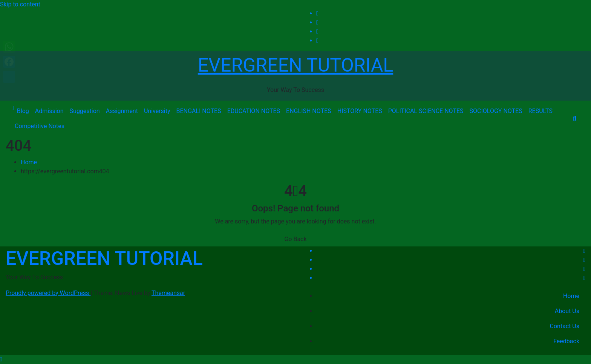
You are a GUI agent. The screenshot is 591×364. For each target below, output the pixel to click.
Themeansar (168, 293)
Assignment (122, 111)
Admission (49, 111)
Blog (23, 111)
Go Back (295, 239)
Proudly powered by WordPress (48, 293)
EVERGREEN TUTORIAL (295, 65)
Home (29, 162)
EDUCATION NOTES (254, 111)
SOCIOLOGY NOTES (496, 111)
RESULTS (540, 111)
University (157, 111)
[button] (575, 119)
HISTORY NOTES (360, 111)
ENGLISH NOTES (309, 111)
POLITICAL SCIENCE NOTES (426, 111)
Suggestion (85, 111)
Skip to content (20, 4)
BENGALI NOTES (199, 111)
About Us (567, 311)
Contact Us (564, 326)
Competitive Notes (40, 126)
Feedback (566, 341)
